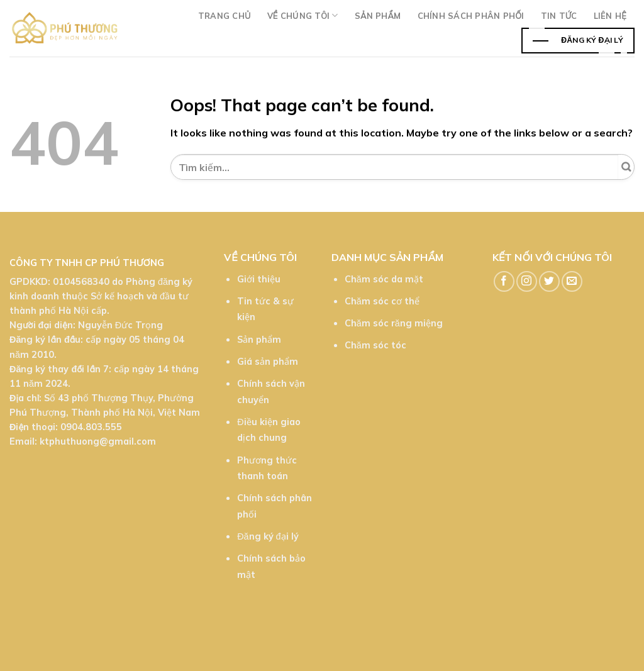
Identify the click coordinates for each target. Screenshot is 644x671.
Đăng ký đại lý (268, 536)
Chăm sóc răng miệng (394, 323)
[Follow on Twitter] (549, 281)
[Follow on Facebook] (504, 281)
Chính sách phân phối (471, 16)
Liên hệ (610, 16)
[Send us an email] (572, 281)
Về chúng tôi (303, 15)
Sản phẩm (378, 16)
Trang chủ (225, 16)
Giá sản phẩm (268, 362)
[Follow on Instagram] (527, 281)
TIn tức (559, 16)
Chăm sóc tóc (375, 345)
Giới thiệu (259, 279)
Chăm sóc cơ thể (382, 301)
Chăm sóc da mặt (384, 279)
